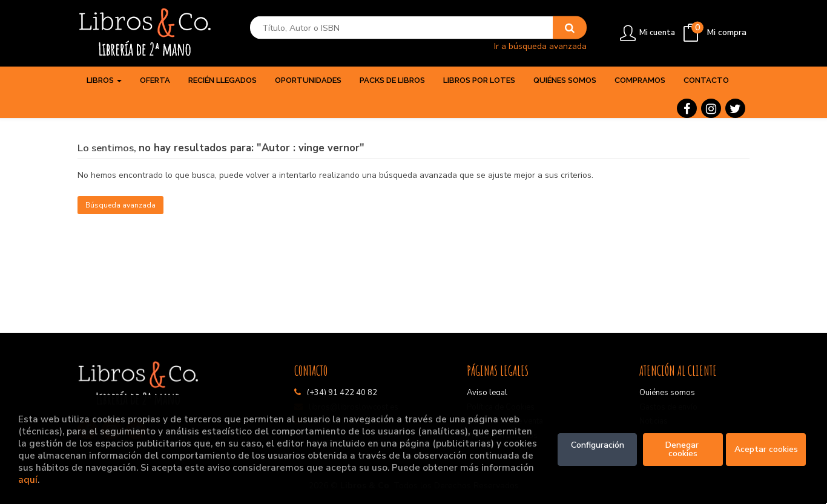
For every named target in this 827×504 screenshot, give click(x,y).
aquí (28, 479)
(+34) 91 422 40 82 (342, 393)
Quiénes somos (667, 393)
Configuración (598, 445)
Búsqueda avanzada (120, 205)
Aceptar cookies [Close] (766, 449)
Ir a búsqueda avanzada (540, 46)
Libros (104, 80)
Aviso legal (487, 393)
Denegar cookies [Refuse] (683, 449)
